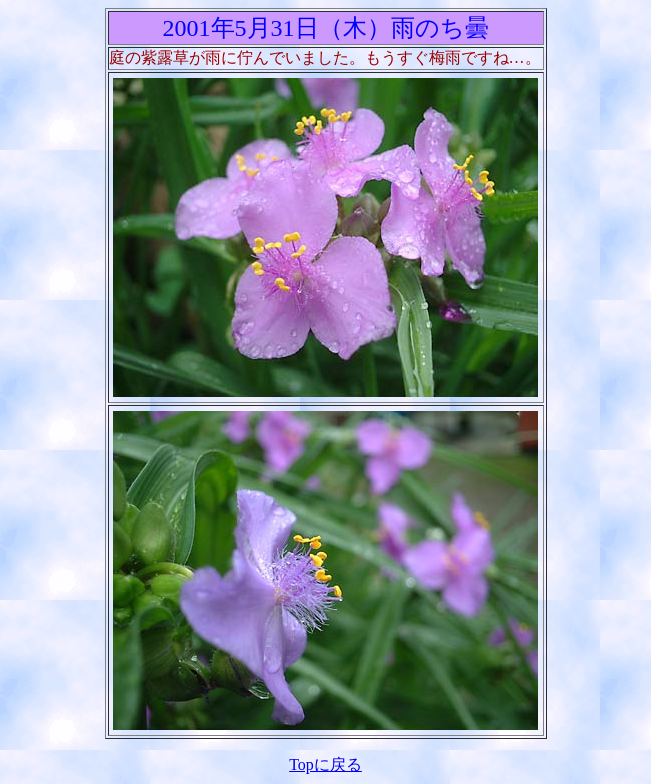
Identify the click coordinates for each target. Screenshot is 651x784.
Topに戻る (325, 764)
